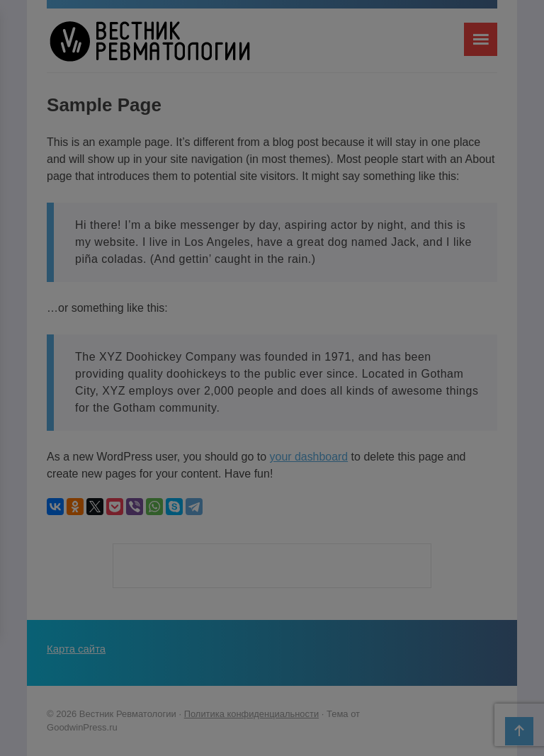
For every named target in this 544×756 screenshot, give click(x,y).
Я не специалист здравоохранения (272, 441)
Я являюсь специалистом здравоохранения (272, 414)
